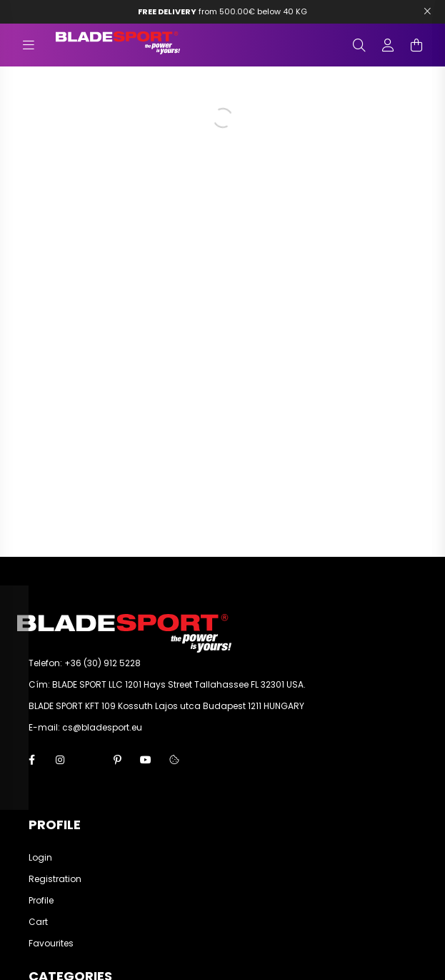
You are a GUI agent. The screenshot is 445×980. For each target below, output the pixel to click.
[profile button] (388, 45)
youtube (146, 760)
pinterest (117, 760)
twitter (89, 760)
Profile (41, 901)
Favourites (51, 944)
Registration (55, 879)
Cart (38, 922)
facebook (31, 760)
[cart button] (416, 45)
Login (40, 858)
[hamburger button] (29, 45)
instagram (60, 760)
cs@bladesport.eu (102, 727)
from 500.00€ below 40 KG (222, 11)
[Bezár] (427, 11)
